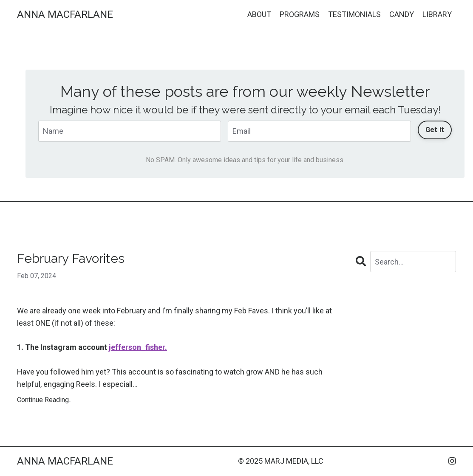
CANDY (402, 14)
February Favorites (71, 258)
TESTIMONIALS (354, 14)
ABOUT (259, 14)
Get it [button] (435, 130)
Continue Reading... (45, 400)
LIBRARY (437, 14)
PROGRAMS (300, 14)
